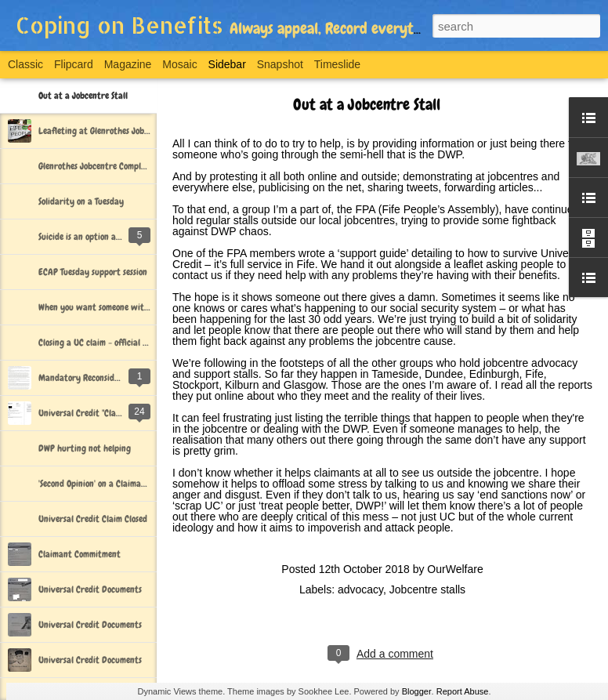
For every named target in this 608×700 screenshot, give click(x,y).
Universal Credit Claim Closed (93, 519)
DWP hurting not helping (85, 448)
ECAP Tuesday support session (93, 272)
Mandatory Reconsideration (90, 378)
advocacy (360, 589)
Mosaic (179, 64)
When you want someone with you (101, 307)
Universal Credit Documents (90, 589)
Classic (25, 64)
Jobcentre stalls (427, 589)
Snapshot (280, 64)
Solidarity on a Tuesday (81, 201)
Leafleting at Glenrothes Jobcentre (103, 131)
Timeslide (337, 64)
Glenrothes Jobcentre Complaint (98, 166)
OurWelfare (455, 569)
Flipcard (74, 64)
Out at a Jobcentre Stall (83, 96)
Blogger (417, 691)
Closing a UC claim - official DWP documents (119, 343)
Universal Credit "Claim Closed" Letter (109, 413)
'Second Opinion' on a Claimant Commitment (118, 484)
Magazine (128, 64)
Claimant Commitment (80, 554)
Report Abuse (463, 691)
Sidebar (227, 64)
